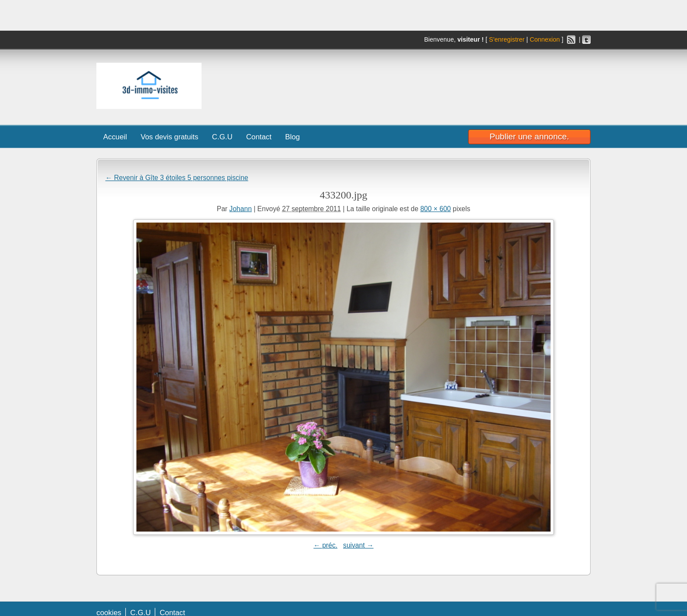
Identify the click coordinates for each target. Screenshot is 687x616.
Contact (259, 137)
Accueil (115, 137)
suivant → (358, 545)
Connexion (545, 40)
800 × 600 (436, 209)
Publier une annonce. (529, 137)
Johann (240, 209)
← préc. (325, 545)
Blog (293, 137)
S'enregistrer (507, 40)
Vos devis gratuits (170, 137)
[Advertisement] (467, 84)
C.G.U (222, 137)
